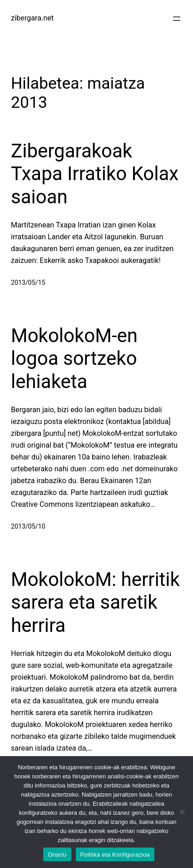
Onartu (57, 855)
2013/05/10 (28, 526)
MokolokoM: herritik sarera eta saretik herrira (95, 602)
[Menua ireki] (177, 19)
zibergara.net (32, 18)
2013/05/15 (28, 283)
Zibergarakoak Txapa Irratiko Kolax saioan (95, 174)
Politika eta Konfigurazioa (115, 855)
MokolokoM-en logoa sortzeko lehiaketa (74, 358)
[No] (182, 812)
